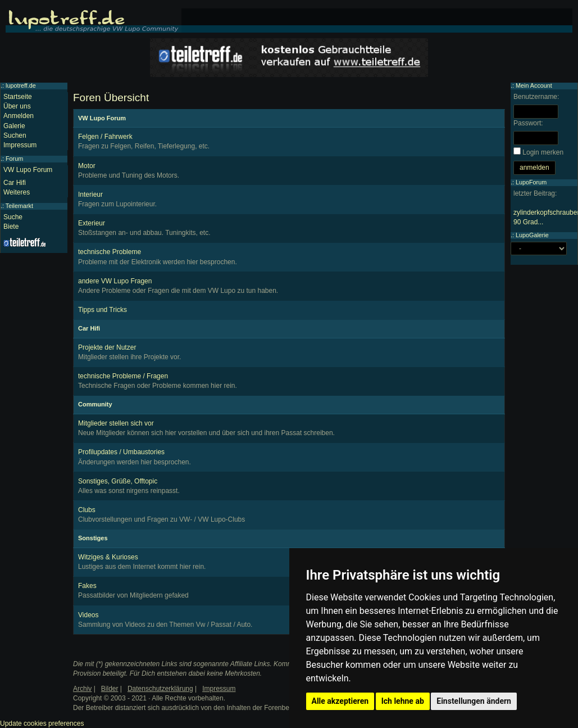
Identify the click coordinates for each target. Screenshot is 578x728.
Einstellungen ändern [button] (474, 701)
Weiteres (17, 192)
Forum (14, 159)
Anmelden (19, 116)
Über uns (17, 106)
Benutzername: (536, 97)
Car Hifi (15, 183)
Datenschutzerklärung (160, 689)
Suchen (15, 135)
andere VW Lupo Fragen (115, 281)
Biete (11, 227)
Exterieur (92, 223)
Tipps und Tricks (103, 310)
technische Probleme (110, 252)
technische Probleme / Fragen (123, 376)
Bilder (110, 689)
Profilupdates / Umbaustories (121, 452)
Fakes (87, 586)
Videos (88, 615)
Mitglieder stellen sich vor (116, 423)
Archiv (82, 689)
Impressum (20, 145)
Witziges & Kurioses (108, 557)
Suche (13, 217)
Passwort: (528, 123)
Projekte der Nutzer (107, 347)
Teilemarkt (19, 206)
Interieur (90, 195)
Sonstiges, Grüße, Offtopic (118, 481)
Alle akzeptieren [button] (340, 701)
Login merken (543, 152)
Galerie (14, 126)
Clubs (87, 510)
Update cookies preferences (42, 724)
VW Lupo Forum (28, 170)
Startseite (18, 97)
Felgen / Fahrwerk (105, 137)
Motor (87, 166)
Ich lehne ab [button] (403, 701)
